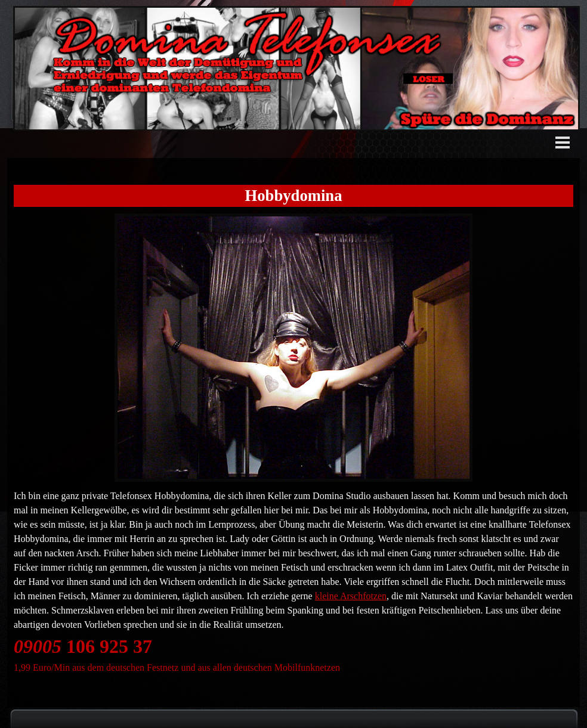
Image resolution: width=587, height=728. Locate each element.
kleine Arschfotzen (351, 596)
